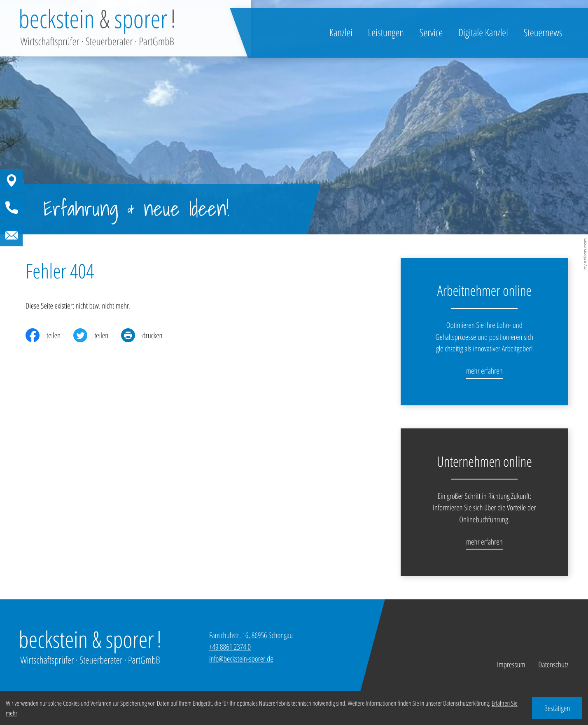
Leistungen (386, 33)
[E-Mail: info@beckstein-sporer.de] (49, 235)
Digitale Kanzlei (483, 33)
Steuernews (543, 33)
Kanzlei (341, 33)
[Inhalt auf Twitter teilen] (97, 335)
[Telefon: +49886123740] (230, 647)
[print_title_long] (148, 335)
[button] (49, 180)
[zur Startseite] (97, 28)
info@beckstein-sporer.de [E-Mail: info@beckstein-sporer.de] (241, 659)
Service (431, 33)
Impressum (511, 664)
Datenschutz (553, 664)
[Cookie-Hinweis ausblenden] (557, 708)
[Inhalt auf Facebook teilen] (49, 335)
